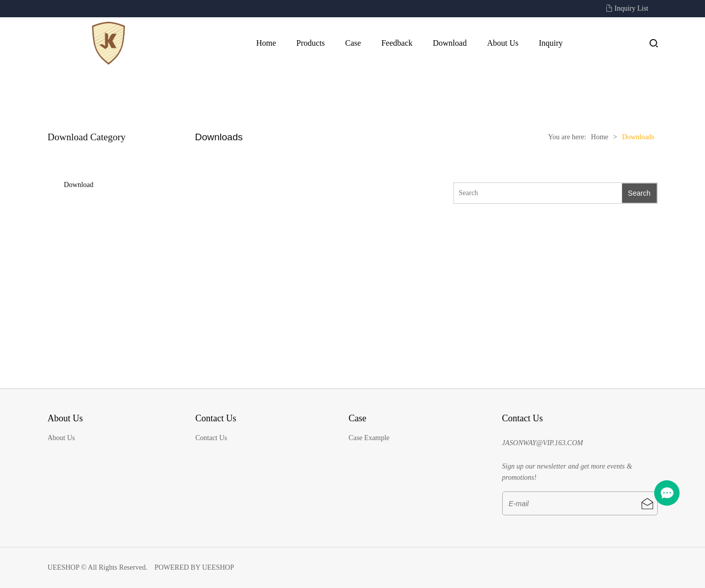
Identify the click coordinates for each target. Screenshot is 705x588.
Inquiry (551, 43)
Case (353, 43)
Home (266, 43)
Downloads (638, 137)
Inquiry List (632, 8)
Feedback (397, 43)
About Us (503, 43)
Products (311, 43)
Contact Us (211, 438)
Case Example (369, 438)
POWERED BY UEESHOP (194, 567)
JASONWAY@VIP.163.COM (543, 443)
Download (450, 43)
